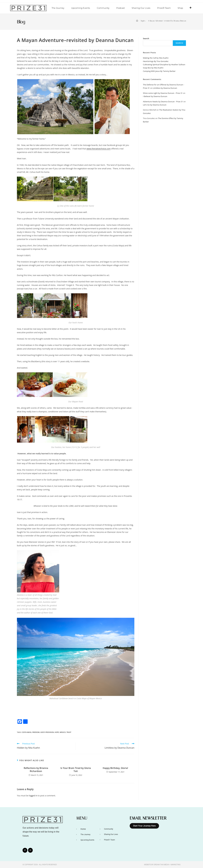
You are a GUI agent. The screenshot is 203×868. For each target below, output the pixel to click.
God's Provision (47, 732)
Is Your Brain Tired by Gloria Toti (76, 769)
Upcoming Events (81, 8)
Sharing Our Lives (141, 8)
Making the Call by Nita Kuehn (156, 58)
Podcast (121, 8)
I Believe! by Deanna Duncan (155, 96)
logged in (33, 795)
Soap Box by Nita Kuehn (153, 68)
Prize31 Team (164, 8)
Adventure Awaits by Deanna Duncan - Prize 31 (163, 101)
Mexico (63, 732)
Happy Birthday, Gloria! (115, 768)
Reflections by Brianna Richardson (36, 769)
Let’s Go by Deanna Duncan (155, 105)
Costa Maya (26, 732)
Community (103, 8)
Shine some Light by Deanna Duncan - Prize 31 (163, 93)
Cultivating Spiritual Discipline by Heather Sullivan (164, 64)
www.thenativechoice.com (98, 148)
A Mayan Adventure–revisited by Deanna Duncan (167, 21)
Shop (180, 8)
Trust (69, 732)
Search (146, 38)
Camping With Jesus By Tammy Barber (159, 71)
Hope (57, 732)
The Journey (58, 8)
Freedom (36, 732)
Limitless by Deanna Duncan (165, 88)
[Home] (137, 21)
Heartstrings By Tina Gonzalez (156, 61)
